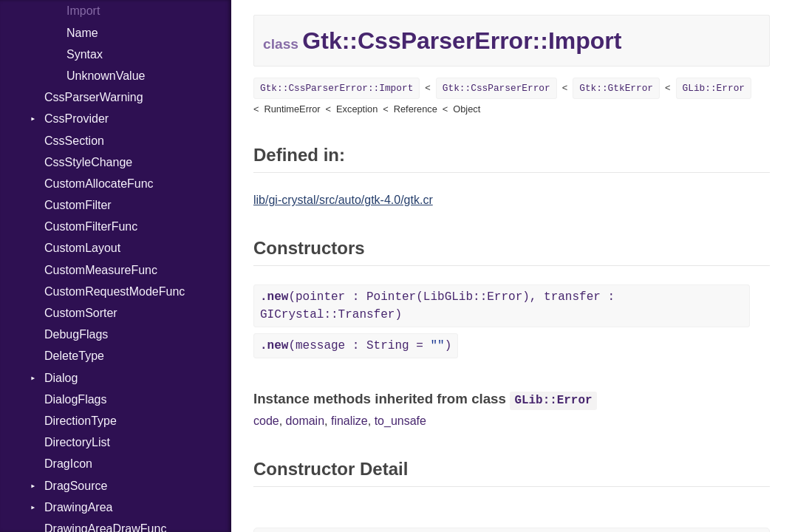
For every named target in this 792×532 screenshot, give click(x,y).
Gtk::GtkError (616, 88)
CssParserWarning (94, 97)
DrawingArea (78, 507)
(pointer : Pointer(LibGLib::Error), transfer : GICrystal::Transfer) (437, 306)
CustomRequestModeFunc (115, 291)
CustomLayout (82, 248)
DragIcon (68, 464)
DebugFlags (76, 334)
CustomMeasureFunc (101, 270)
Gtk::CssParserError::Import (337, 88)
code (266, 421)
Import (83, 11)
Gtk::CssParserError (496, 88)
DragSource (76, 486)
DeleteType (74, 356)
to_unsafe (400, 421)
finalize (349, 421)
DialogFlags (75, 399)
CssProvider (76, 119)
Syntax (85, 54)
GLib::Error (714, 88)
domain (305, 421)
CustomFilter (78, 205)
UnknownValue (106, 76)
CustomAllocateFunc (99, 184)
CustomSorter (81, 313)
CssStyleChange (88, 162)
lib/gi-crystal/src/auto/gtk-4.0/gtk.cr (343, 200)
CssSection (74, 141)
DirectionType (81, 421)
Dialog (61, 378)
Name (82, 33)
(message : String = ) (356, 346)
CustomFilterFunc (91, 226)
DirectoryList (77, 442)
